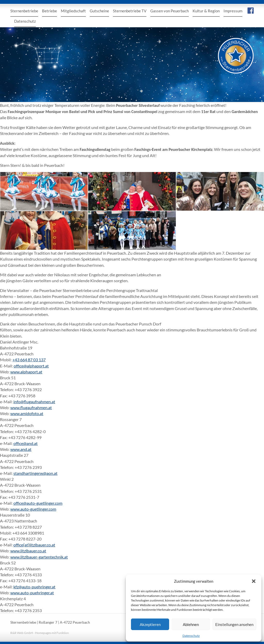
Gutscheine (99, 11)
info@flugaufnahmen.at (34, 402)
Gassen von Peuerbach (170, 11)
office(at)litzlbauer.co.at (34, 545)
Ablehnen (191, 624)
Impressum (233, 11)
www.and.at (21, 449)
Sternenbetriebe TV (130, 11)
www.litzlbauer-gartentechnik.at (39, 557)
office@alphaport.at (31, 366)
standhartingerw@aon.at (35, 473)
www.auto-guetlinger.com (33, 509)
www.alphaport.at (26, 372)
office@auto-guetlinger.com (38, 503)
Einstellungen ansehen (234, 624)
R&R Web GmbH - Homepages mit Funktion (40, 633)
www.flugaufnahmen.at (31, 407)
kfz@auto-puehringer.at (34, 587)
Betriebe (49, 11)
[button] (254, 581)
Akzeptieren (150, 624)
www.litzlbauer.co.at (28, 551)
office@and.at (26, 443)
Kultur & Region (206, 11)
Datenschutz (191, 636)
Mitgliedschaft (73, 11)
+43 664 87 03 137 (29, 360)
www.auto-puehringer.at (32, 593)
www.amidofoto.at (27, 413)
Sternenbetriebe (24, 11)
